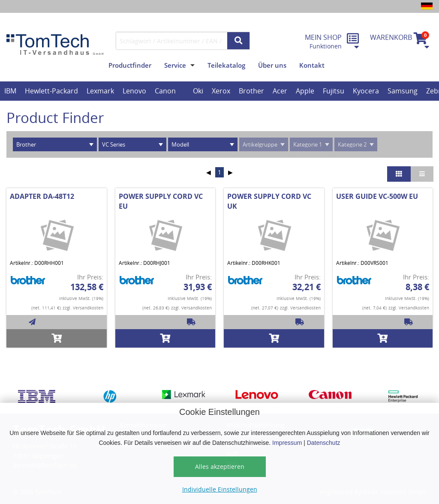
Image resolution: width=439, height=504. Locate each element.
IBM (10, 91)
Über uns (272, 65)
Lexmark (100, 91)
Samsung (403, 91)
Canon (165, 91)
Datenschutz (324, 443)
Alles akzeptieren (220, 466)
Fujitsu (334, 91)
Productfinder (130, 65)
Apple (305, 91)
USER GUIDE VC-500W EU (377, 196)
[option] (10, 91)
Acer (280, 91)
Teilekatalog (226, 65)
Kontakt (312, 65)
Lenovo (134, 91)
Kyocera (366, 91)
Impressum (287, 443)
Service (175, 65)
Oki (198, 91)
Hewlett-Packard (51, 91)
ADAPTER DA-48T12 (42, 196)
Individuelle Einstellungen (220, 489)
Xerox (221, 91)
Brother (251, 91)
